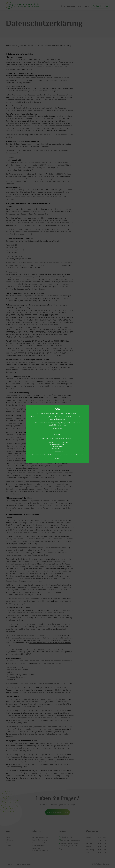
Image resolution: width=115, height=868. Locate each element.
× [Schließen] (87, 406)
